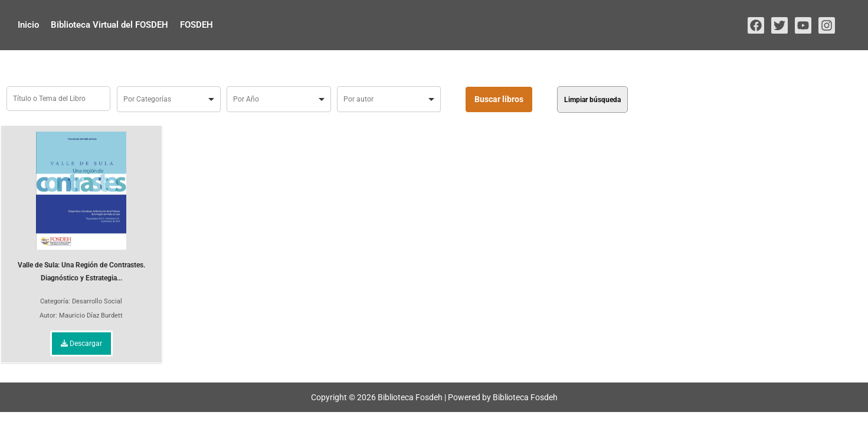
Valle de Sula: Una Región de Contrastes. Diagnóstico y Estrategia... (81, 207)
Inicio (28, 25)
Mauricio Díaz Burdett (91, 316)
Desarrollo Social (97, 301)
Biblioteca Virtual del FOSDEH (109, 25)
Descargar (81, 344)
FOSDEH (196, 25)
